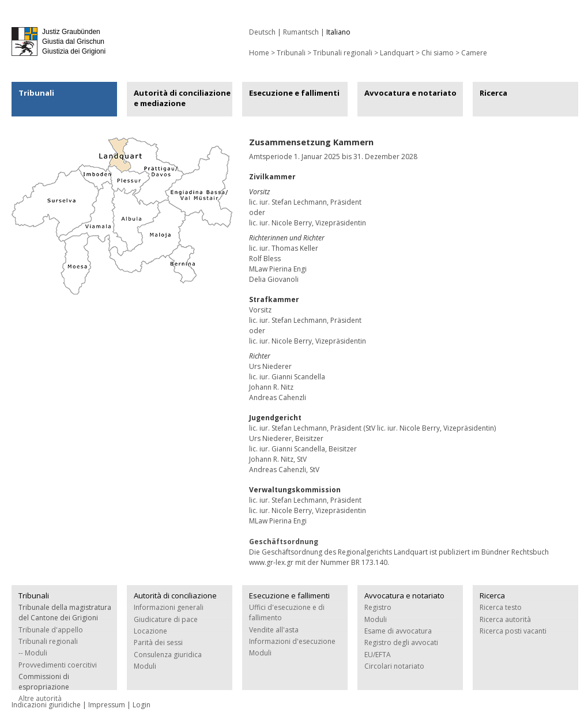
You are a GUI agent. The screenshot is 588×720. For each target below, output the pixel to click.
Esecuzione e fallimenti (294, 93)
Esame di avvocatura (398, 631)
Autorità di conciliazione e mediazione (182, 98)
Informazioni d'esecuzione (292, 641)
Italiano (338, 32)
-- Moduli (33, 653)
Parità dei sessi (158, 642)
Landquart (397, 53)
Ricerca (493, 93)
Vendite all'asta (274, 630)
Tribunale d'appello (51, 630)
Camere (474, 53)
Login (142, 705)
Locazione (150, 631)
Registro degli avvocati (401, 642)
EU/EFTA (378, 655)
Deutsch (262, 32)
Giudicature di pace (166, 619)
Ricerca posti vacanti (513, 631)
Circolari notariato (394, 666)
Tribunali (36, 93)
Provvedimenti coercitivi (58, 665)
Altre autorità (40, 698)
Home (259, 53)
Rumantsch (301, 32)
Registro (378, 607)
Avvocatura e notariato (410, 93)
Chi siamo (438, 53)
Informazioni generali (169, 607)
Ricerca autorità (505, 619)
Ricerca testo (501, 607)
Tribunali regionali (343, 53)
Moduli (145, 666)
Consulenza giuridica (168, 655)
